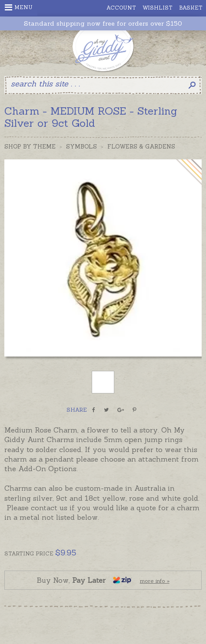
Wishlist (158, 8)
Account (121, 8)
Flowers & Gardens (141, 147)
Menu (19, 7)
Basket (191, 8)
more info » (155, 581)
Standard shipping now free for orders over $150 (103, 24)
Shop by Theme (30, 147)
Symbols (81, 147)
